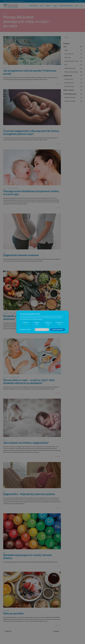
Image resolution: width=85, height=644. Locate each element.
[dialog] (42, 322)
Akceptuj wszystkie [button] (58, 330)
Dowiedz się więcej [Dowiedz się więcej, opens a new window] (38, 319)
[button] (25, 330)
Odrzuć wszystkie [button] (42, 330)
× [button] (67, 312)
